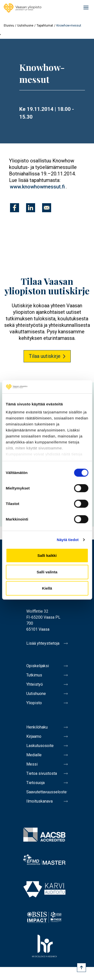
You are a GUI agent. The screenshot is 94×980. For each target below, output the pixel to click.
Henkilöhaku (37, 727)
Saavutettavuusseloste (46, 792)
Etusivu (9, 26)
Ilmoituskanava (39, 801)
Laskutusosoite (40, 746)
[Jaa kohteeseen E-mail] (47, 208)
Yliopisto (34, 703)
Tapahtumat (45, 26)
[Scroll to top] (81, 967)
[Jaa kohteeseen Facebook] (15, 208)
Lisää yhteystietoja (43, 643)
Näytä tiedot (68, 540)
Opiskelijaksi (38, 666)
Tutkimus (34, 675)
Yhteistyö (35, 684)
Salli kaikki (47, 555)
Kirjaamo (34, 736)
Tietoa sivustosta (42, 773)
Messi (32, 764)
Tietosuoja (35, 783)
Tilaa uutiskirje (45, 356)
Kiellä (47, 588)
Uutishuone (25, 26)
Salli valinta (47, 572)
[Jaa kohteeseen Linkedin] (31, 208)
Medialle (34, 755)
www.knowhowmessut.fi (37, 187)
